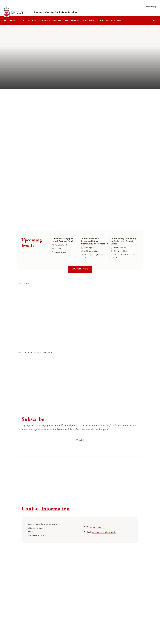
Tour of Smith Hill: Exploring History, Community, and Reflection (95, 241)
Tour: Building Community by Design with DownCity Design (124, 241)
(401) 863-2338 (99, 527)
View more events (80, 269)
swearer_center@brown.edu (104, 532)
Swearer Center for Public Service (55, 8)
